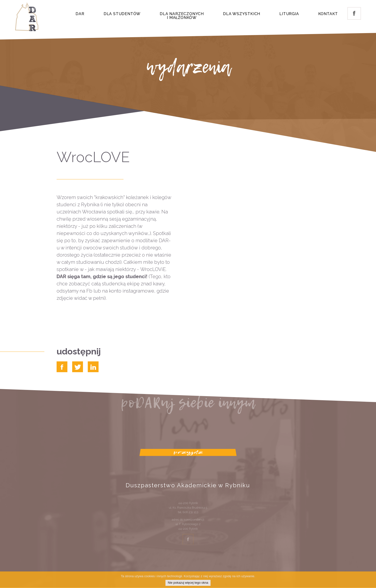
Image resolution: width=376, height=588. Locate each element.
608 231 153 (190, 514)
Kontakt (328, 14)
